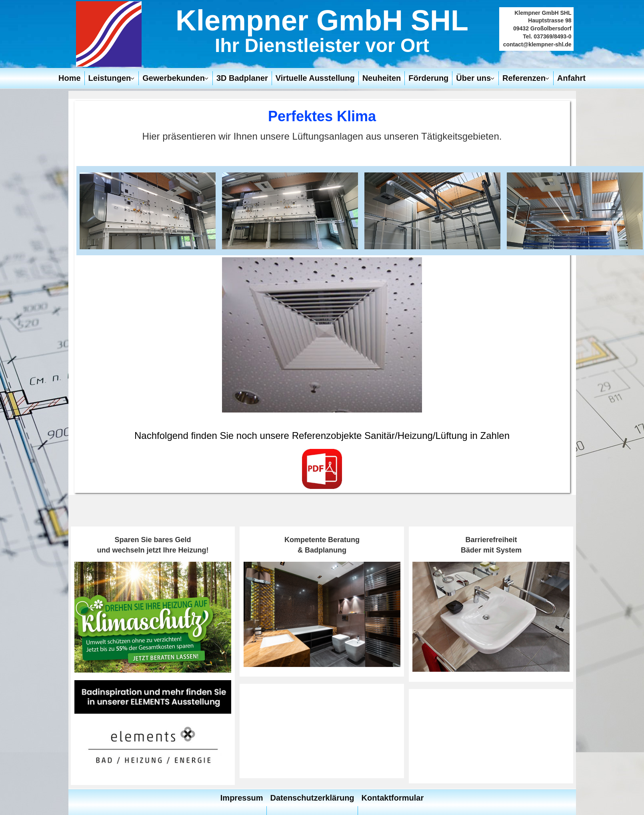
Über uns (473, 78)
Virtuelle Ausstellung (315, 78)
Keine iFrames (322, 731)
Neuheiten (382, 78)
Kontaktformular (393, 798)
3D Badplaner (242, 78)
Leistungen (110, 78)
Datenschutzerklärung (312, 798)
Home (70, 78)
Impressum (242, 798)
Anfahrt (571, 78)
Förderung (428, 78)
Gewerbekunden (174, 78)
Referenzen (524, 78)
